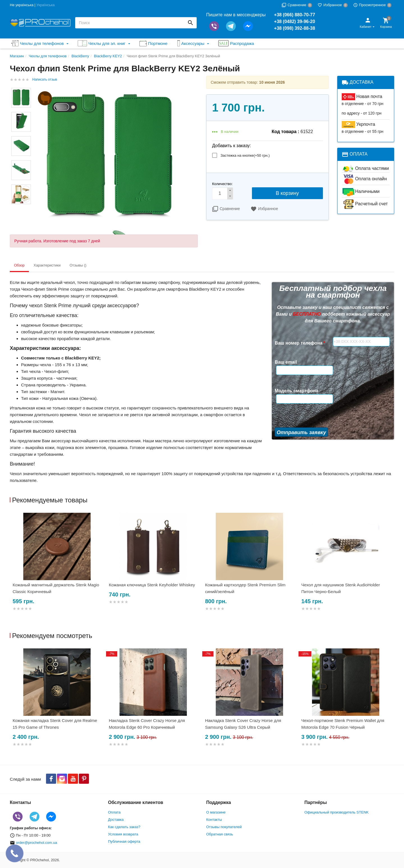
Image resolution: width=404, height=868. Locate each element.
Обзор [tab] (19, 265)
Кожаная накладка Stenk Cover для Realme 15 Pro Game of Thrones (55, 724)
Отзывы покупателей (224, 827)
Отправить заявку (301, 413)
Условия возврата (123, 834)
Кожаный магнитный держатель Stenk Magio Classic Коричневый (56, 588)
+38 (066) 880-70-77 (295, 15)
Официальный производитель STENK (337, 812)
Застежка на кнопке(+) (245, 155)
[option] (58, 569)
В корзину (287, 193)
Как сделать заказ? (124, 827)
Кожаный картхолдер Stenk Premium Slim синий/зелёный (245, 588)
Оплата (114, 812)
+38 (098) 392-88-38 (295, 28)
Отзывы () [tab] (78, 265)
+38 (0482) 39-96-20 (295, 21)
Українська (46, 5)
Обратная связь (220, 834)
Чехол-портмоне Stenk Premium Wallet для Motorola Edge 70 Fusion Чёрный (343, 724)
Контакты (214, 820)
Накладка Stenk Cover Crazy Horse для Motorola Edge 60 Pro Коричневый (147, 724)
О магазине (216, 812)
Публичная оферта (124, 841)
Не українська (22, 5)
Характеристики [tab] (47, 265)
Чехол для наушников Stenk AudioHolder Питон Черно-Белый (341, 588)
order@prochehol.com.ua (37, 843)
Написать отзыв (45, 79)
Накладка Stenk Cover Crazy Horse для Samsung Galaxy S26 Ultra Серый (243, 724)
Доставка (116, 820)
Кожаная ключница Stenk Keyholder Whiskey (152, 585)
